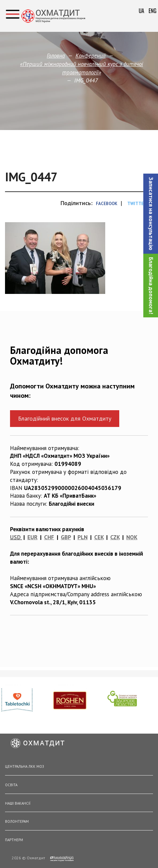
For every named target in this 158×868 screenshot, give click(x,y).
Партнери (14, 840)
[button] (151, 214)
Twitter (137, 204)
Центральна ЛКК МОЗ (25, 766)
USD (15, 537)
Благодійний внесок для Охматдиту (65, 418)
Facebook (107, 204)
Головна (56, 56)
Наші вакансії (18, 803)
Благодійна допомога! (151, 286)
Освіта (11, 785)
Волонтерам (17, 821)
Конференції (91, 56)
